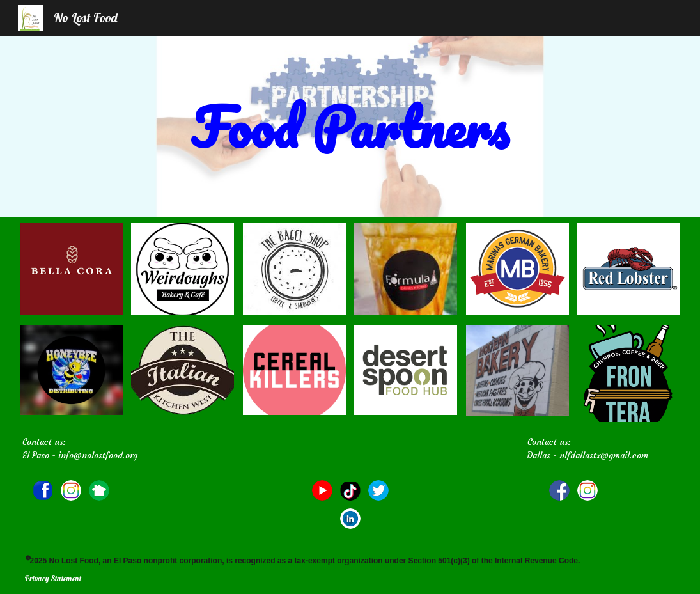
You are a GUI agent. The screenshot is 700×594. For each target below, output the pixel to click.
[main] (350, 127)
